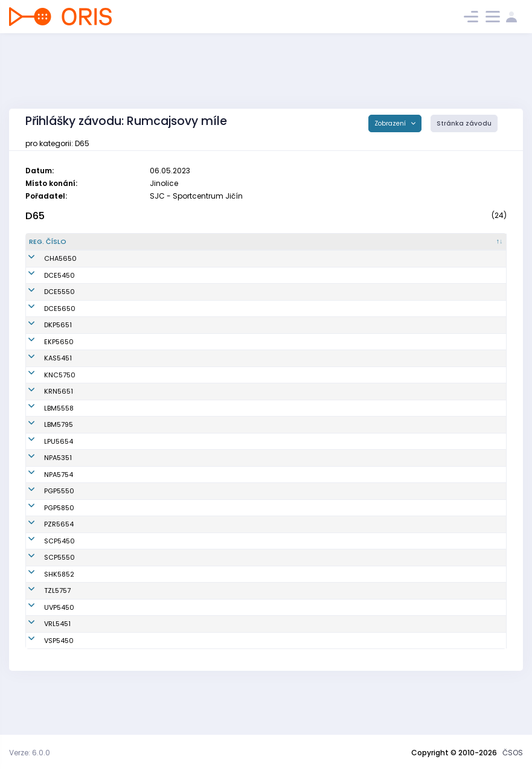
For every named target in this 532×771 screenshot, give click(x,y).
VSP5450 (44, 680)
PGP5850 (44, 537)
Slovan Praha (203, 647)
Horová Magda (112, 680)
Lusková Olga (110, 269)
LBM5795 (43, 450)
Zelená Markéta (113, 537)
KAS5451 (43, 368)
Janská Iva (105, 450)
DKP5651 (43, 335)
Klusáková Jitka (113, 335)
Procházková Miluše (120, 285)
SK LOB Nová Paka (211, 488)
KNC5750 (45, 385)
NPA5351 (43, 488)
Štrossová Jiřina (114, 318)
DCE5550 (44, 302)
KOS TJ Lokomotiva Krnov (223, 401)
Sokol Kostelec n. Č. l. (215, 385)
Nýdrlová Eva (109, 664)
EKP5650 (44, 351)
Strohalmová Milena (120, 401)
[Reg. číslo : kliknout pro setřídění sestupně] (55, 247)
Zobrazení (391, 123)
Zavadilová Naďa (116, 581)
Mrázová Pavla (111, 302)
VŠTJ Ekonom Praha (213, 351)
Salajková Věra (112, 423)
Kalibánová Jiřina (116, 488)
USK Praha (198, 680)
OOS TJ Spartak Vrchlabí (222, 664)
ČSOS (513, 753)
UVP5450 (44, 647)
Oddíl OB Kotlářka (211, 335)
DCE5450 (44, 285)
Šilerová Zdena (112, 385)
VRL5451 (42, 664)
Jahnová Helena (114, 597)
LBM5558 (44, 423)
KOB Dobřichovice (210, 285)
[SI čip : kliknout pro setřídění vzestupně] (347, 247)
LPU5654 (43, 471)
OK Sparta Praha (209, 581)
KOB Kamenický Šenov (218, 368)
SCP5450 (44, 581)
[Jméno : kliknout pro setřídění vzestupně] (130, 247)
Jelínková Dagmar (117, 630)
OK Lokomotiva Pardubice (224, 471)
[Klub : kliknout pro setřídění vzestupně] (225, 247)
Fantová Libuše (112, 351)
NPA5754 (43, 504)
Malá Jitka (104, 368)
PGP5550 (44, 521)
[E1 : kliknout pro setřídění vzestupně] (393, 247)
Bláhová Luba (109, 614)
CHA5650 (45, 269)
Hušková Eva (108, 504)
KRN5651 (43, 401)
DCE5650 (45, 318)
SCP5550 (44, 597)
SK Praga (196, 521)
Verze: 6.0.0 (30, 753)
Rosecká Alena (112, 559)
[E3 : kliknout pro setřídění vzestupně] (484, 247)
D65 (35, 216)
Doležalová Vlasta (117, 521)
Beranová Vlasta (114, 647)
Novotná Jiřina (111, 471)
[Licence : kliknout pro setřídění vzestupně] (297, 247)
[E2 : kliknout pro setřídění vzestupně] (439, 247)
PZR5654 (44, 559)
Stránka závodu (464, 123)
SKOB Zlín (197, 630)
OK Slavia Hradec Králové (224, 614)
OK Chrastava (205, 269)
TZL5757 (42, 630)
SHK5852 (44, 614)
